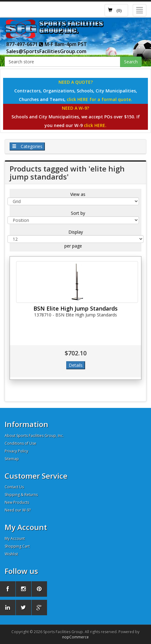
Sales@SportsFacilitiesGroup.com (46, 51)
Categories (27, 146)
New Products (17, 502)
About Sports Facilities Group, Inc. (34, 436)
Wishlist (11, 554)
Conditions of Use (20, 443)
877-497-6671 (25, 44)
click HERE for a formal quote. (99, 99)
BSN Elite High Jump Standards (75, 308)
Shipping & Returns (21, 495)
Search (131, 62)
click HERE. (95, 125)
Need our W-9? (18, 510)
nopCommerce (75, 637)
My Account (15, 538)
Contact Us (14, 487)
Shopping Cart (17, 546)
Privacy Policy (16, 451)
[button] (116, 10)
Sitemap (12, 459)
